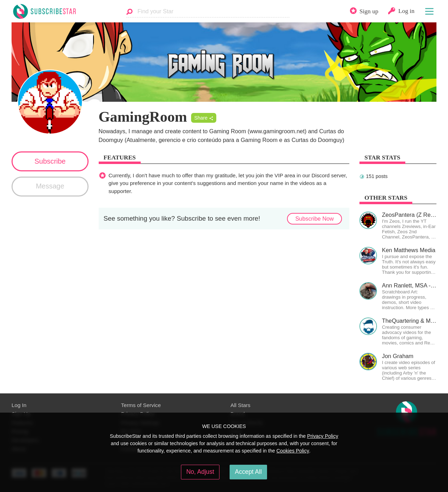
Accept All (248, 472)
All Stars (241, 405)
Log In (19, 405)
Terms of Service (141, 405)
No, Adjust (200, 472)
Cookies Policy (293, 451)
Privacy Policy (323, 436)
